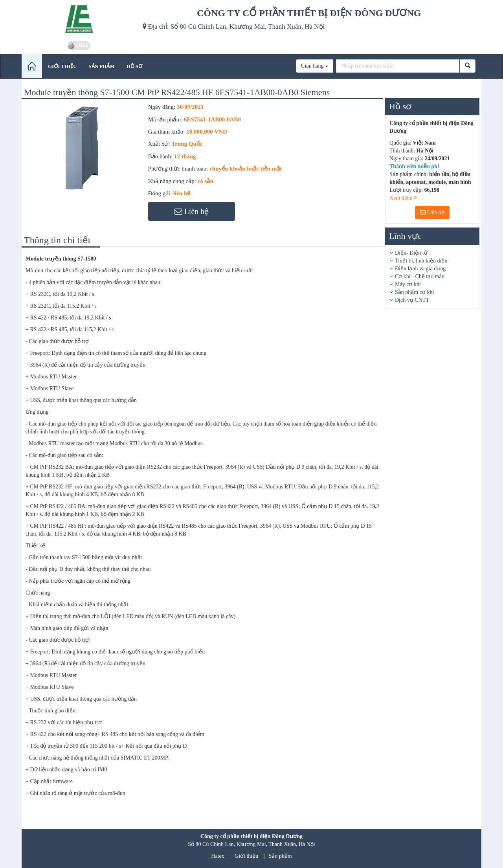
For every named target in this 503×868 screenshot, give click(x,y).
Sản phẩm (280, 856)
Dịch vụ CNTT (412, 300)
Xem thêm (403, 198)
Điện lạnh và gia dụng (420, 269)
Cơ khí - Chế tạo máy (420, 276)
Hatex (218, 856)
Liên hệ (432, 212)
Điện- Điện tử (411, 253)
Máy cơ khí (408, 284)
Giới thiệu (246, 856)
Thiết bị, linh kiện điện (421, 261)
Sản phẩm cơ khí (414, 292)
